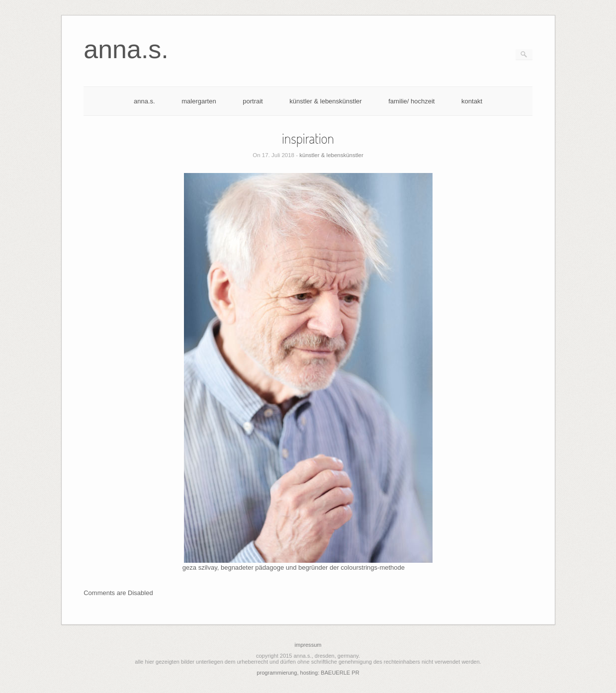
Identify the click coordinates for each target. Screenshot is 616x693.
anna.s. (144, 101)
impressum (308, 645)
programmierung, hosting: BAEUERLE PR (308, 673)
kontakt (472, 101)
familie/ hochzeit (411, 101)
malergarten (199, 101)
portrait (253, 101)
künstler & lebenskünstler (325, 101)
